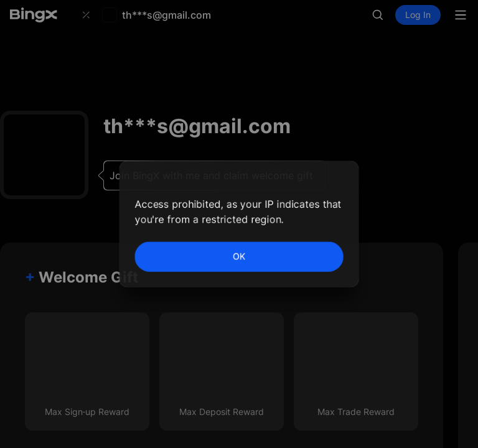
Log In (418, 17)
